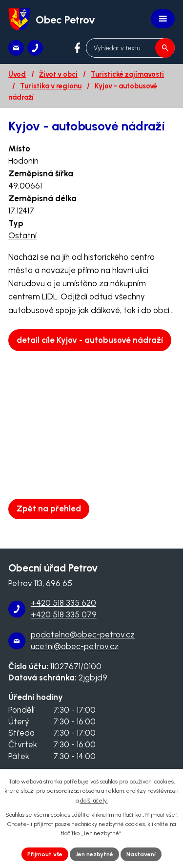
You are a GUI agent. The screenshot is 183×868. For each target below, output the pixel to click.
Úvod (17, 74)
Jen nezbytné (94, 854)
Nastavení (141, 854)
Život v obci (58, 74)
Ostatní (22, 235)
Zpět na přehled (49, 508)
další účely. (94, 801)
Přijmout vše (45, 854)
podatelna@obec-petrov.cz (83, 635)
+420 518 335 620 (63, 603)
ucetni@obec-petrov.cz (75, 646)
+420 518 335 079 (64, 614)
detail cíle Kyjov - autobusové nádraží (90, 340)
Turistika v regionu (51, 86)
